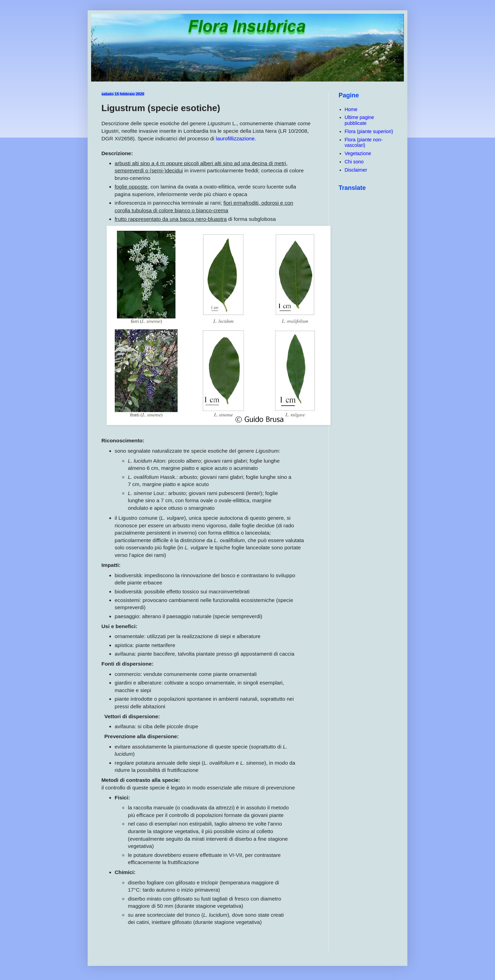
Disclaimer (356, 170)
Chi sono (354, 162)
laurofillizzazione (235, 138)
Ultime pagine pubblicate (360, 120)
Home (351, 109)
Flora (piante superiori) (369, 131)
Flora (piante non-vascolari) (364, 143)
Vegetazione (358, 153)
